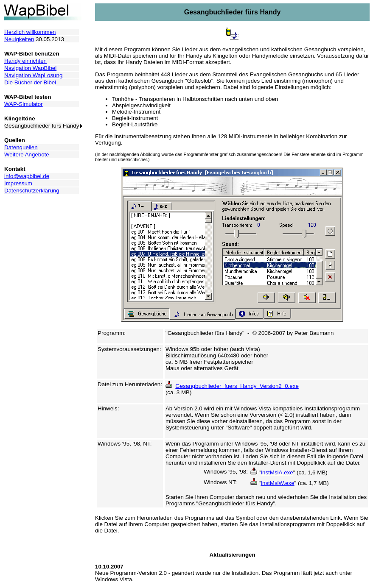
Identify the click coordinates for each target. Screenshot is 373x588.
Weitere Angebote (27, 155)
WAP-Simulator (24, 104)
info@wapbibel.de (27, 176)
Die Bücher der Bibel (30, 82)
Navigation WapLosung (33, 75)
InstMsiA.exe (277, 472)
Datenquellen (21, 147)
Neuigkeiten (19, 39)
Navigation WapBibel (30, 68)
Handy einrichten (25, 61)
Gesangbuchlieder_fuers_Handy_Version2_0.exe (237, 386)
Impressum (18, 183)
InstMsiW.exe (277, 483)
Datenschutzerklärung (32, 191)
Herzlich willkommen (30, 32)
